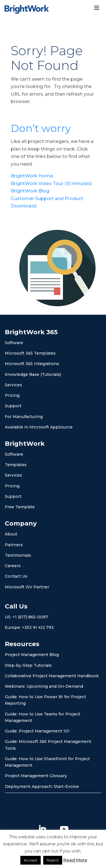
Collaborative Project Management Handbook (52, 676)
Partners (14, 545)
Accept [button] (31, 860)
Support (13, 406)
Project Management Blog (32, 655)
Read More (75, 860)
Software (14, 343)
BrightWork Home (32, 176)
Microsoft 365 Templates (30, 353)
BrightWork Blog (31, 191)
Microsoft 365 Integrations (32, 364)
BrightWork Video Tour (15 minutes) (51, 184)
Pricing (12, 395)
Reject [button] (53, 860)
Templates (16, 465)
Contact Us (16, 576)
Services (13, 385)
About (11, 534)
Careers (13, 566)
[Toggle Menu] (97, 8)
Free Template (20, 507)
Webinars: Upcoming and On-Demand (44, 686)
